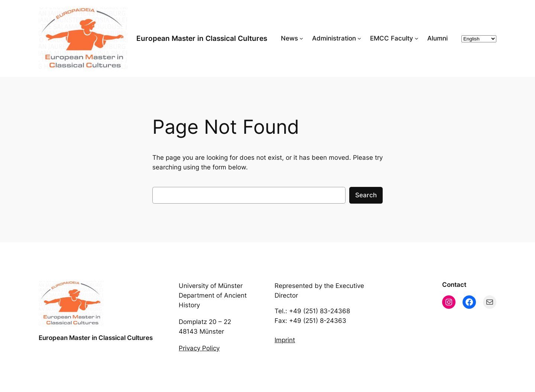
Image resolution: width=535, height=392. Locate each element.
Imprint (285, 340)
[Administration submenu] (359, 38)
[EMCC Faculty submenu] (416, 38)
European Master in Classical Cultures (202, 38)
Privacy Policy (199, 348)
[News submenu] (301, 38)
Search (366, 195)
